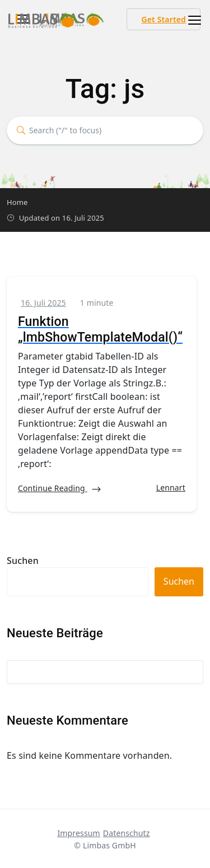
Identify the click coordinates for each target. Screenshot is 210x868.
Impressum (78, 833)
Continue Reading (60, 489)
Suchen (23, 561)
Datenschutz (127, 833)
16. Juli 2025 (43, 303)
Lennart (171, 487)
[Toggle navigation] (191, 20)
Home (17, 202)
